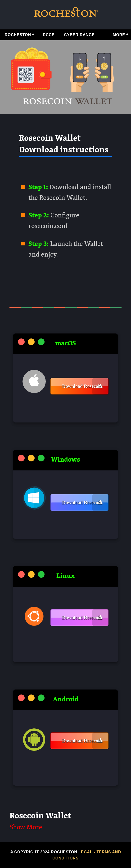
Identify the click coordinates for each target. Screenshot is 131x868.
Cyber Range (79, 35)
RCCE (49, 35)
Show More (26, 828)
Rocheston (18, 35)
